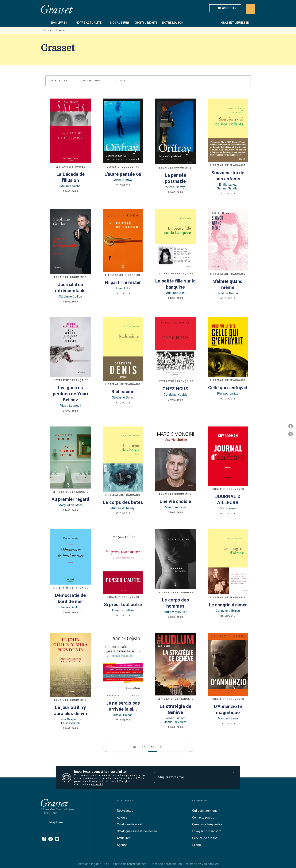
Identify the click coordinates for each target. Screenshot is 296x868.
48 (153, 747)
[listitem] (44, 839)
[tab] (45, 23)
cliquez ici (97, 784)
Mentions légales (89, 864)
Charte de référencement (130, 864)
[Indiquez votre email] (189, 778)
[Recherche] (251, 9)
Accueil (48, 30)
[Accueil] (57, 9)
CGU (107, 864)
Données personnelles (166, 864)
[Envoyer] (230, 778)
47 (143, 747)
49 (162, 747)
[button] (225, 8)
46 (134, 747)
